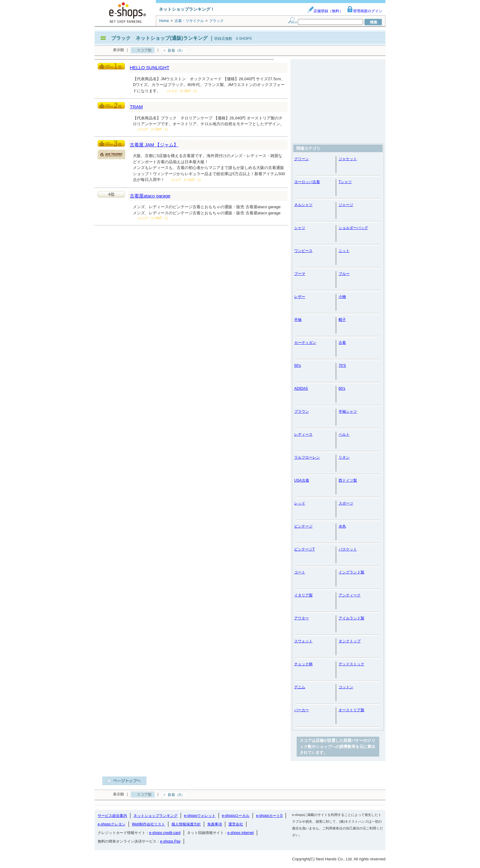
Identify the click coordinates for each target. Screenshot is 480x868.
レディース (303, 434)
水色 (342, 526)
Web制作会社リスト (148, 824)
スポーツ (346, 503)
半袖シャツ (348, 411)
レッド (300, 503)
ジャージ (346, 205)
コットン (346, 687)
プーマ (300, 274)
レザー (300, 297)
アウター (302, 618)
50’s (298, 366)
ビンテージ (303, 526)
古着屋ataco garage (150, 196)
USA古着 (302, 480)
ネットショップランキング (156, 816)
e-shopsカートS (269, 816)
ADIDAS (301, 389)
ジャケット (348, 159)
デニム (300, 687)
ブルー (344, 274)
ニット (344, 251)
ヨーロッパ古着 (307, 182)
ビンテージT (304, 549)
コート (300, 572)
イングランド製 (351, 572)
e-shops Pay (170, 841)
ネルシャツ (303, 205)
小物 (342, 297)
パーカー (302, 710)
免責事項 (215, 824)
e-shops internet (241, 833)
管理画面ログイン (365, 11)
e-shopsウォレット (200, 816)
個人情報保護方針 (186, 824)
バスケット (348, 549)
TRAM (136, 107)
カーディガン (305, 343)
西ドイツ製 (348, 480)
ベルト (344, 434)
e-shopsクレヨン (112, 824)
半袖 (298, 320)
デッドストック (351, 664)
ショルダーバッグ (353, 228)
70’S (342, 366)
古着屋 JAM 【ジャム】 (154, 145)
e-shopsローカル (236, 816)
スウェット (303, 641)
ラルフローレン (307, 457)
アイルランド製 (351, 618)
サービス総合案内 (112, 816)
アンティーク (350, 595)
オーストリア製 (351, 710)
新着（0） (176, 51)
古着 (342, 343)
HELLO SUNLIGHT (150, 68)
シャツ (300, 228)
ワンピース (303, 251)
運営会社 (236, 824)
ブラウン (302, 411)
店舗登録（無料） (325, 11)
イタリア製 (303, 595)
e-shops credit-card (165, 833)
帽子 (342, 320)
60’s (342, 389)
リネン (344, 457)
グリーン (302, 159)
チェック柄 (303, 664)
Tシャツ (345, 182)
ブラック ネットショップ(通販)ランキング (159, 38)
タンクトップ (350, 641)
